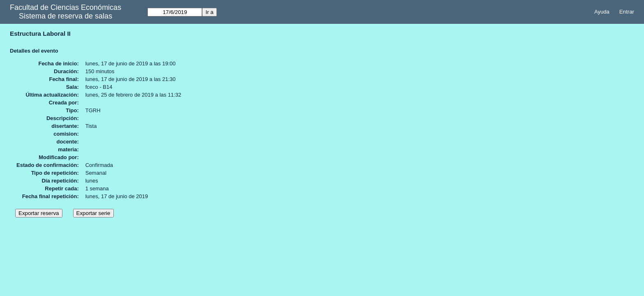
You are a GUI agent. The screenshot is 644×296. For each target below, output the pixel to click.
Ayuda (602, 12)
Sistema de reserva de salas (66, 16)
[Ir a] (175, 12)
